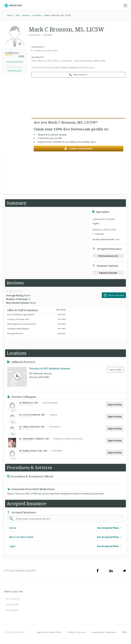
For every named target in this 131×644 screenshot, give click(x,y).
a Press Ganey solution (20, 570)
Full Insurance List (108, 256)
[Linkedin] (111, 570)
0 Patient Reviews (15, 71)
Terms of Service (76, 632)
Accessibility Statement (104, 632)
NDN (125, 632)
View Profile (115, 370)
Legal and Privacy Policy (49, 632)
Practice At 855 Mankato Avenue (50, 368)
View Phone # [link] (78, 75)
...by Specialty (11, 604)
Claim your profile (78, 149)
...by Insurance (12, 599)
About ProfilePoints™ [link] (15, 62)
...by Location (11, 610)
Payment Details (108, 273)
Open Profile (115, 405)
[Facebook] (98, 570)
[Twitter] (124, 570)
